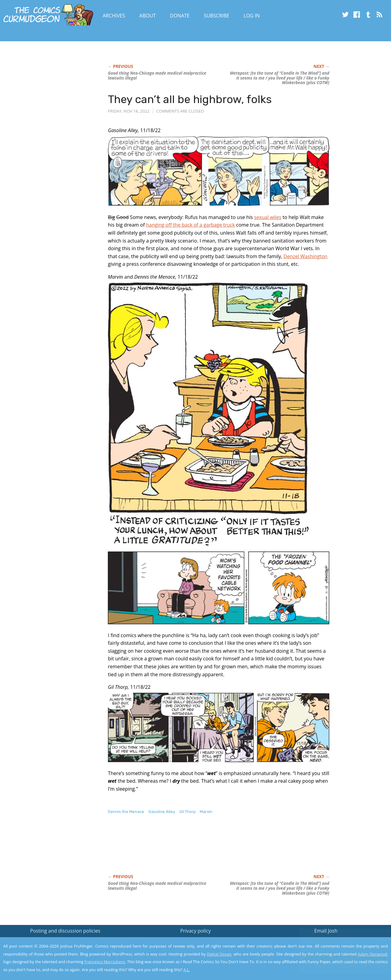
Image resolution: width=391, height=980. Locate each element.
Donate (180, 16)
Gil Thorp (188, 812)
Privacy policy (195, 931)
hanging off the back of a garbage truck (190, 225)
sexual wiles (268, 217)
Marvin (206, 812)
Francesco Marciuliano (105, 962)
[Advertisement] (219, 851)
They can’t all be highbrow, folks (190, 99)
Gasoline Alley (162, 812)
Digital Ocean (219, 954)
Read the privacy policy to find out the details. (336, 942)
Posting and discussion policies (65, 931)
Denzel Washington (305, 256)
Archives (114, 16)
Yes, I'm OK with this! (339, 957)
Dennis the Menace (126, 812)
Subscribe (216, 16)
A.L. (187, 970)
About (147, 16)
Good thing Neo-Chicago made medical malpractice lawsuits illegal (157, 76)
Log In (252, 16)
